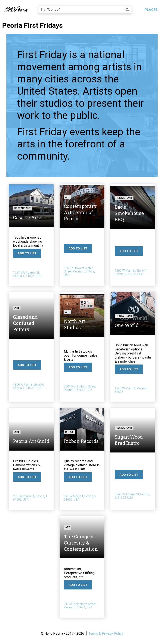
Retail (69, 432)
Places (151, 10)
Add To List (27, 253)
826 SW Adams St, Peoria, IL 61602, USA (132, 496)
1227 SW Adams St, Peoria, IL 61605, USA (27, 274)
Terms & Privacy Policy (106, 633)
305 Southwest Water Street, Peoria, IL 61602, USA (79, 271)
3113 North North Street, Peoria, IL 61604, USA (80, 606)
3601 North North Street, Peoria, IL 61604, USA (80, 388)
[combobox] (85, 10)
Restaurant (23, 208)
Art (68, 197)
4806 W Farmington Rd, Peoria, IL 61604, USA (29, 386)
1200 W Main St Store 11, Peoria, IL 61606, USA (131, 272)
